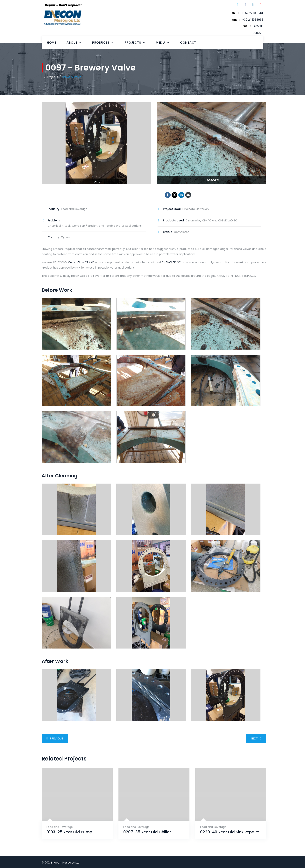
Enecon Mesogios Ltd (65, 863)
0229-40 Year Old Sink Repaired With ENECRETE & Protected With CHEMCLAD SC (231, 832)
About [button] (74, 43)
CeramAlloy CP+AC (81, 262)
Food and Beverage (60, 827)
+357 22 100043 (252, 13)
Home (51, 43)
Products (103, 43)
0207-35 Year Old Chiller (147, 832)
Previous (54, 739)
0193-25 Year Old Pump (69, 832)
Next (257, 739)
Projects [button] (135, 43)
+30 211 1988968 (253, 20)
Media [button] (163, 43)
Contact (188, 43)
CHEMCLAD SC (171, 262)
